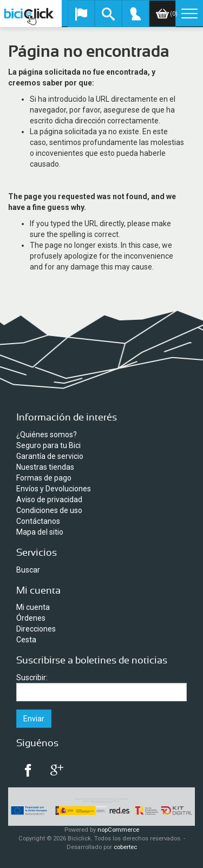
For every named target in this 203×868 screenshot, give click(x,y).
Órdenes (31, 618)
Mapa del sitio (40, 532)
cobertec (125, 847)
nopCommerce (118, 830)
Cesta (26, 640)
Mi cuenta (33, 607)
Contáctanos (38, 521)
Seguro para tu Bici (48, 445)
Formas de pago (44, 478)
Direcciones (36, 629)
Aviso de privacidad (49, 499)
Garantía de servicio (50, 456)
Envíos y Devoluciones (54, 489)
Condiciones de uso (49, 510)
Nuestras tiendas (45, 467)
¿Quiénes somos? (47, 435)
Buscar (28, 570)
